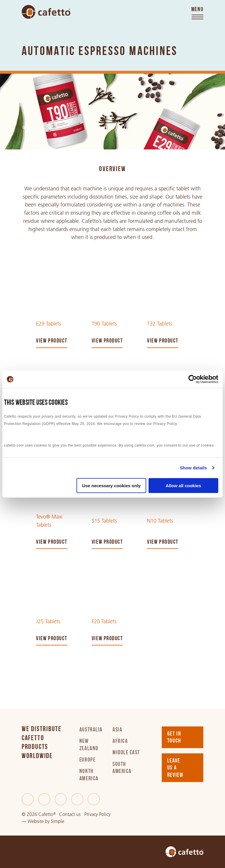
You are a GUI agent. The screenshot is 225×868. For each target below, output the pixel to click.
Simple (57, 821)
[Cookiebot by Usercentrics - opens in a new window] (193, 379)
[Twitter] (44, 799)
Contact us (70, 814)
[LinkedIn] (61, 799)
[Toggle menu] (197, 13)
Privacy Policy (97, 814)
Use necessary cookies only (111, 485)
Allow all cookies (183, 485)
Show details (194, 468)
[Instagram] (77, 799)
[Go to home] (46, 12)
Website (36, 821)
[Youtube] (94, 799)
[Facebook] (28, 799)
